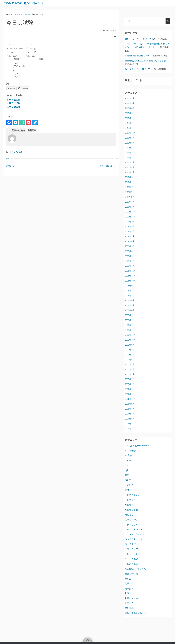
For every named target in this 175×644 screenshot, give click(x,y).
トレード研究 (131, 554)
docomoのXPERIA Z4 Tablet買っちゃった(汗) (146, 61)
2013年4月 (130, 153)
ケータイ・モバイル (135, 534)
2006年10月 (130, 399)
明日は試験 (15, 100)
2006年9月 (130, 404)
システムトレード (134, 539)
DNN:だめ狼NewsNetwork (137, 446)
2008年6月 (130, 300)
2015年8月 (130, 108)
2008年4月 (130, 310)
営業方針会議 (131, 574)
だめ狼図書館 (131, 510)
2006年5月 (130, 424)
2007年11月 (130, 335)
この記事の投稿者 (16, 130)
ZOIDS (128, 480)
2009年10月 (130, 222)
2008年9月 (130, 286)
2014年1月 (130, 128)
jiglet (127, 470)
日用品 (128, 579)
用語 (127, 584)
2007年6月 (130, 360)
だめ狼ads (130, 505)
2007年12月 (130, 330)
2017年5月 (130, 98)
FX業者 (128, 455)
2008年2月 (130, 320)
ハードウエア (131, 559)
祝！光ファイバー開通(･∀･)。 (139, 69)
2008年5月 (130, 305)
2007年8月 (130, 350)
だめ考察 (129, 515)
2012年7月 (130, 172)
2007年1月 (130, 384)
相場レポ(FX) (131, 598)
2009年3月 (130, 256)
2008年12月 (130, 271)
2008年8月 (130, 291)
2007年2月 (130, 379)
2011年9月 (130, 192)
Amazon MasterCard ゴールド (139, 56)
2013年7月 (130, 138)
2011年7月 (130, 202)
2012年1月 (130, 182)
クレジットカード (134, 529)
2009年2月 (130, 261)
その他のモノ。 (133, 495)
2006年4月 (130, 428)
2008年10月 (130, 281)
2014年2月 (130, 123)
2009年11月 (130, 217)
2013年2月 (130, 158)
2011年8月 (130, 197)
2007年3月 (130, 374)
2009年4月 (130, 251)
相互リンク (130, 593)
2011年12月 (130, 187)
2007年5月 (130, 364)
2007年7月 (130, 355)
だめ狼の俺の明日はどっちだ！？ (28, 3)
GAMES (129, 460)
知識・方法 (130, 603)
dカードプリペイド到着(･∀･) (139, 39)
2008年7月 (130, 296)
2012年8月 (130, 167)
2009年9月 (130, 226)
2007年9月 (130, 345)
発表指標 (129, 589)
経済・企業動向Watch (135, 613)
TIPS (127, 475)
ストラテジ (130, 544)
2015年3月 (130, 113)
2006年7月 (130, 414)
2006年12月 (130, 389)
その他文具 (130, 500)
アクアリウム (131, 525)
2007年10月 (130, 340)
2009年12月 (130, 212)
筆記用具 (129, 608)
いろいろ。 (130, 485)
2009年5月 (130, 246)
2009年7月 (130, 236)
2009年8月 (130, 231)
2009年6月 (130, 241)
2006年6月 (130, 419)
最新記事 (32, 130)
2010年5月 (130, 207)
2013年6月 (130, 143)
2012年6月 (130, 177)
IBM (127, 465)
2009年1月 (130, 266)
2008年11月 (130, 276)
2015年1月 (130, 118)
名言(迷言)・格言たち (135, 569)
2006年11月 (130, 394)
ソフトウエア (131, 549)
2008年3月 (130, 315)
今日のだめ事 (17, 152)
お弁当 (128, 490)
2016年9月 (130, 103)
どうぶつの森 (131, 519)
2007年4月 (130, 369)
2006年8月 (130, 409)
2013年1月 (130, 162)
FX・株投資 (131, 451)
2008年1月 (130, 325)
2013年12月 (130, 133)
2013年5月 (130, 148)
